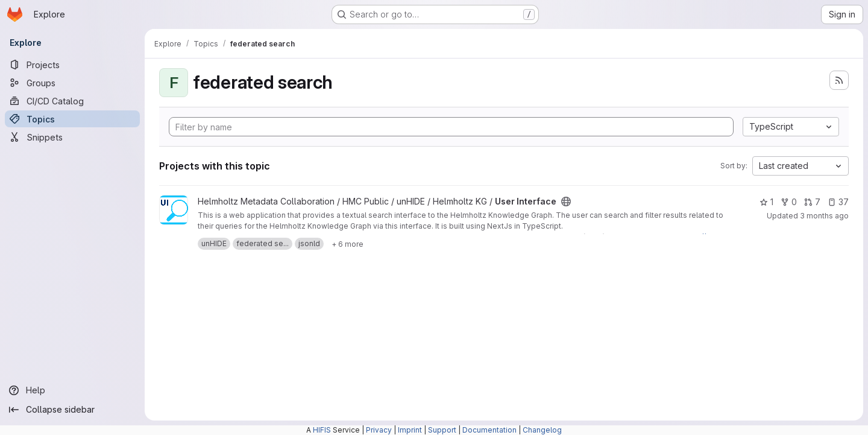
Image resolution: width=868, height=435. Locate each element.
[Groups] (72, 83)
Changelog (542, 430)
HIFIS (322, 430)
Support (442, 430)
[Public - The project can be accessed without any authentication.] (566, 202)
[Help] (72, 390)
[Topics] (72, 119)
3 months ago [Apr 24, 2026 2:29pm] (824, 216)
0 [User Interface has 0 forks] (789, 202)
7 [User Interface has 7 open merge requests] (812, 202)
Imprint (410, 430)
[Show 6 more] (348, 244)
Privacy (379, 430)
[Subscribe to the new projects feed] (839, 80)
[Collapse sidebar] (72, 410)
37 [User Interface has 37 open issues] (838, 202)
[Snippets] (72, 137)
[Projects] (72, 65)
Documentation (489, 430)
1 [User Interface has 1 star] (766, 202)
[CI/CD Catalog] (72, 101)
